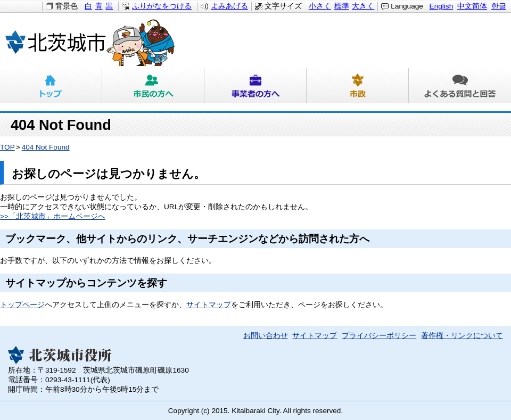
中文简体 (472, 6)
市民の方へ (153, 86)
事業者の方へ (256, 86)
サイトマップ (209, 305)
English (442, 6)
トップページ (22, 305)
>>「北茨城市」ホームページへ (53, 216)
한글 (499, 6)
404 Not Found (46, 147)
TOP (7, 147)
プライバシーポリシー (379, 336)
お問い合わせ (266, 336)
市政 (358, 86)
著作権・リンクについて (462, 336)
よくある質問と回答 (460, 86)
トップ (51, 86)
